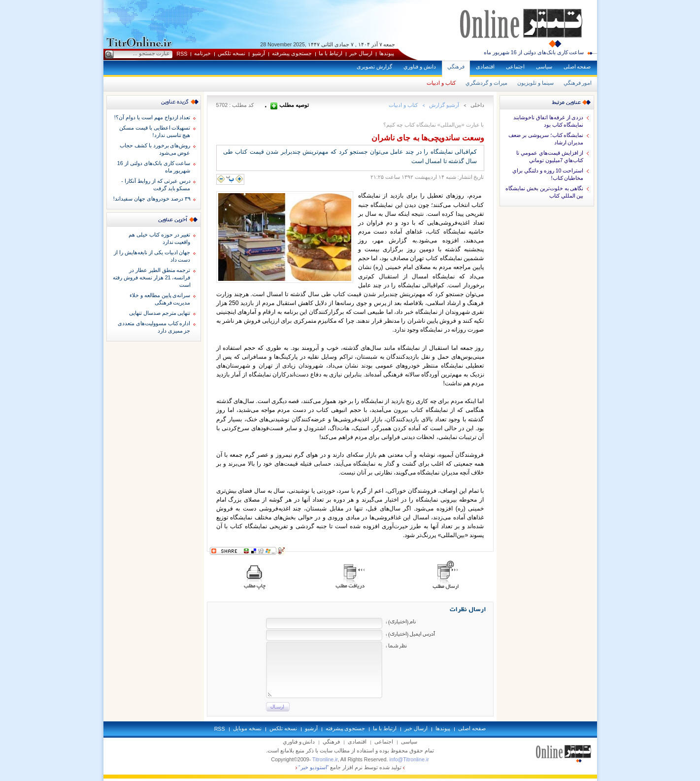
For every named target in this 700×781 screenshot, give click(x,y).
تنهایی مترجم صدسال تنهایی (160, 313)
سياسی (544, 67)
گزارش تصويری (374, 67)
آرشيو (259, 53)
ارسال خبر (361, 53)
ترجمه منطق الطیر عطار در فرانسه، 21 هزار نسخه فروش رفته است (152, 277)
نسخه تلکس (232, 53)
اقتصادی (485, 67)
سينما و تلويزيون (535, 83)
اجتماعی (515, 67)
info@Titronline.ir (409, 759)
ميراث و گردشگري (486, 83)
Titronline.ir (325, 759)
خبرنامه (202, 53)
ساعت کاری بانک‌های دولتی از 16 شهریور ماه (534, 52)
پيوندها (387, 53)
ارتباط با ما (331, 53)
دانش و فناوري (420, 67)
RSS (182, 54)
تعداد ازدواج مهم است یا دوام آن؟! (152, 117)
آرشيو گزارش (444, 105)
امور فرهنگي (578, 83)
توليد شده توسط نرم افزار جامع (350, 767)
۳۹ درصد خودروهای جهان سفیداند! (152, 199)
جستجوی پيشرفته (292, 53)
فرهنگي (456, 67)
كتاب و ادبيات (441, 83)
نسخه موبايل (247, 728)
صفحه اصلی (577, 67)
